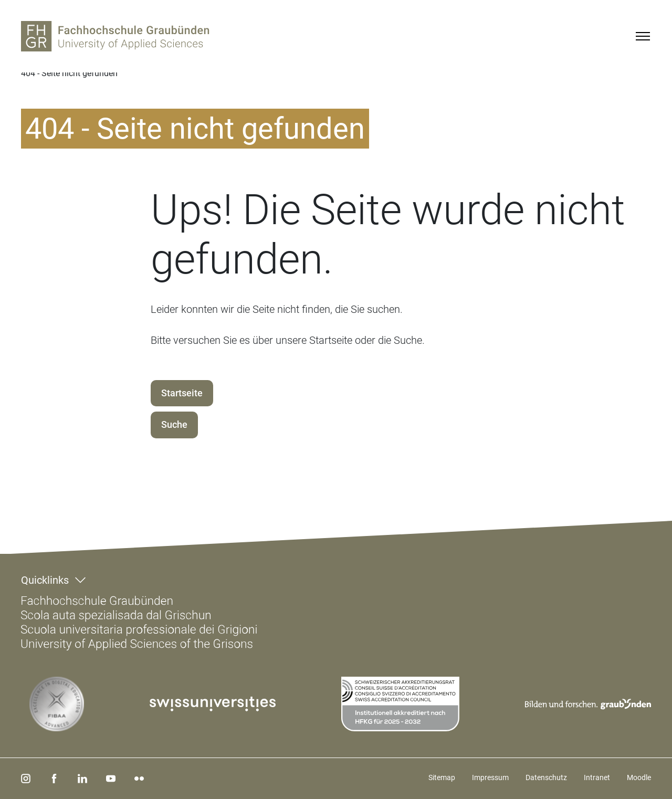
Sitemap (442, 777)
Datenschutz (546, 777)
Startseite (182, 393)
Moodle (639, 777)
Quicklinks (45, 580)
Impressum (490, 777)
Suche (174, 424)
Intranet (597, 777)
